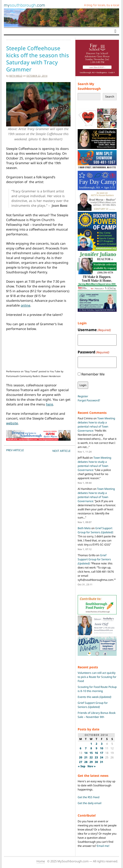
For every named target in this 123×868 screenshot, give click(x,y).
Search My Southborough (89, 86)
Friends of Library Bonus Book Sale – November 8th (97, 715)
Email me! (103, 846)
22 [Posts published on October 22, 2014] (91, 757)
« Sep (82, 766)
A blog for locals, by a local (102, 5)
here (50, 404)
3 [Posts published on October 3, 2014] (102, 744)
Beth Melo (16, 76)
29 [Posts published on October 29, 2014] (91, 762)
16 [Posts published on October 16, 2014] (96, 753)
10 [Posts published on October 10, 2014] (102, 748)
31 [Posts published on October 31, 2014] (102, 762)
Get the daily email (90, 803)
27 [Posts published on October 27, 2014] (81, 762)
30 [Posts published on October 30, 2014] (96, 762)
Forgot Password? (89, 400)
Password (94, 352)
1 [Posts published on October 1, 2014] (91, 744)
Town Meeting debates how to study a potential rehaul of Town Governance (96, 424)
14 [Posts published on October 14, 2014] (86, 753)
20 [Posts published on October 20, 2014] (81, 757)
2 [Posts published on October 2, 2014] (96, 744)
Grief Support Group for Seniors (95, 530)
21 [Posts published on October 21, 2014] (86, 757)
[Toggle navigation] (115, 31)
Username (94, 330)
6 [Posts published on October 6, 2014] (81, 748)
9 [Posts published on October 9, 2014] (96, 748)
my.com (24, 5)
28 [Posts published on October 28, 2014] (86, 762)
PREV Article (15, 450)
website (12, 423)
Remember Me (93, 374)
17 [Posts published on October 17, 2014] (102, 753)
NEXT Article (61, 451)
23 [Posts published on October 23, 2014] (96, 757)
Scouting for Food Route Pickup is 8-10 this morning (97, 689)
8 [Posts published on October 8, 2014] (91, 748)
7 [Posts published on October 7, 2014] (86, 748)
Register (83, 396)
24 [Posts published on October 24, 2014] (102, 757)
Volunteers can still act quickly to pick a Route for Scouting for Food (97, 677)
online (26, 305)
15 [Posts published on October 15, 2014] (91, 753)
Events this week (94, 697)
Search (110, 97)
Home (41, 861)
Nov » (92, 766)
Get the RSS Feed (88, 797)
